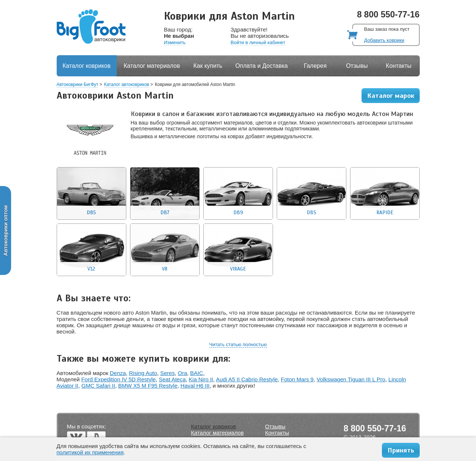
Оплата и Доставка (262, 66)
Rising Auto (143, 373)
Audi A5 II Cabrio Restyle (247, 379)
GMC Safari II (98, 386)
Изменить (175, 42)
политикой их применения (90, 452)
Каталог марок (391, 96)
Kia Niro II (201, 379)
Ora (182, 373)
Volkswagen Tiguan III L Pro (351, 379)
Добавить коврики (384, 40)
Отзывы (357, 66)
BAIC (197, 373)
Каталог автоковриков (127, 84)
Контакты (399, 66)
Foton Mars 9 (297, 379)
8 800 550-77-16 (388, 14)
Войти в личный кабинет (258, 42)
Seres (167, 373)
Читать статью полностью (238, 344)
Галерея (315, 66)
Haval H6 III (195, 386)
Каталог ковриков (87, 66)
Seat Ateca (172, 379)
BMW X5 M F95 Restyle (148, 386)
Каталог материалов (152, 66)
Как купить (208, 66)
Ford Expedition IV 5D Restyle (118, 379)
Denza (118, 373)
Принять (401, 450)
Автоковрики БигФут (78, 84)
